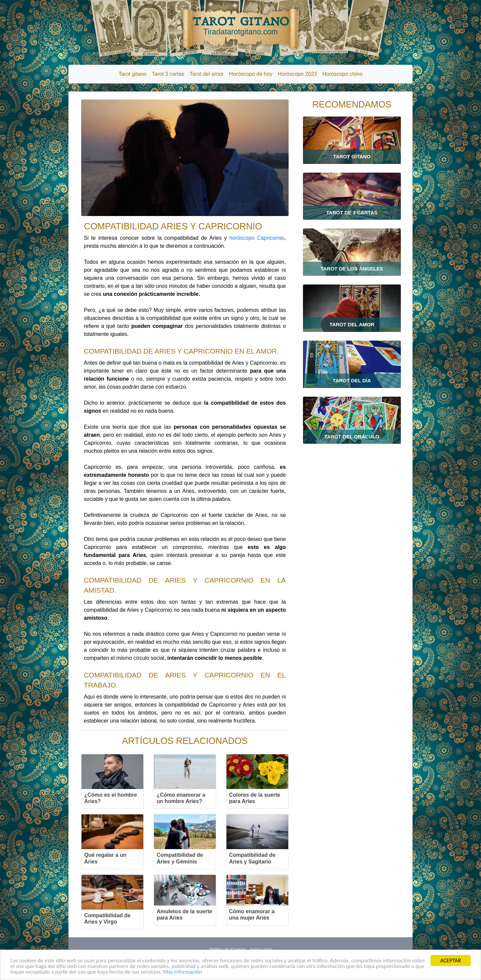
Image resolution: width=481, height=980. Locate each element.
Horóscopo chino (342, 74)
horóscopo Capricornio (257, 238)
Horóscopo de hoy (251, 74)
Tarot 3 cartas (168, 74)
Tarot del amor (206, 74)
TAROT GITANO (240, 26)
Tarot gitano (133, 74)
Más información (182, 972)
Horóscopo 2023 (297, 74)
